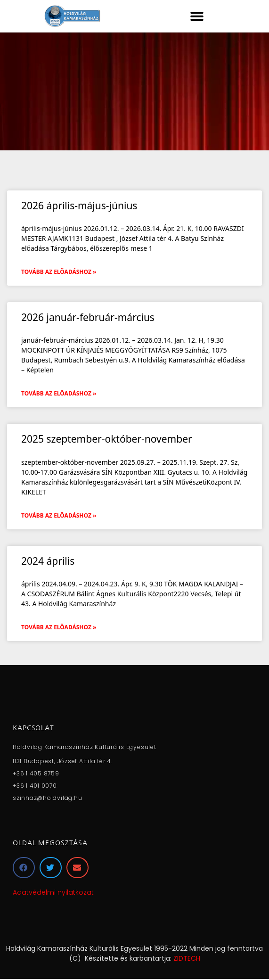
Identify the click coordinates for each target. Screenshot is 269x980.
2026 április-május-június (79, 206)
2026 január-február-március (88, 317)
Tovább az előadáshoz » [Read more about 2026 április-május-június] (59, 272)
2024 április (48, 561)
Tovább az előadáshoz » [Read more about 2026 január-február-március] (59, 393)
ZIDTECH (187, 958)
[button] (197, 16)
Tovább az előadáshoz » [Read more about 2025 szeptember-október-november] (59, 515)
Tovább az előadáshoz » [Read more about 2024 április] (59, 627)
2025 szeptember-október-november (107, 439)
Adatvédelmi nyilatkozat (53, 892)
